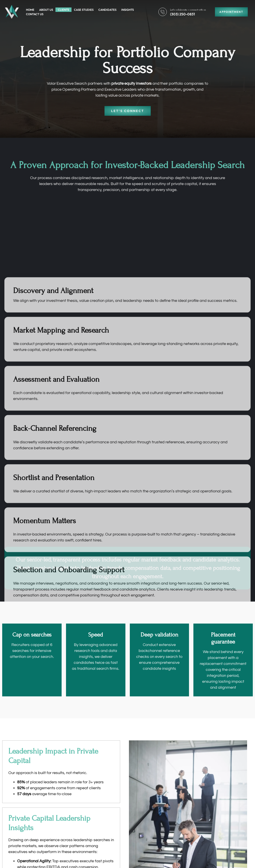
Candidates (107, 10)
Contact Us (35, 14)
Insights (127, 10)
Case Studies (84, 10)
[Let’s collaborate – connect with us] (163, 12)
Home (30, 10)
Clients (63, 10)
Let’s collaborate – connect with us (188, 10)
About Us (46, 10)
